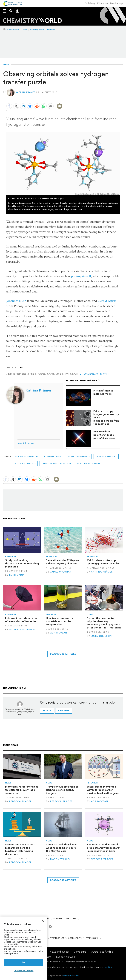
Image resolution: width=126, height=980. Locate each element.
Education (103, 3)
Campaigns (80, 952)
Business (51, 614)
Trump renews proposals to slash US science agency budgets (62, 790)
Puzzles (51, 30)
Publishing (90, 3)
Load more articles (63, 654)
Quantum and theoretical (56, 464)
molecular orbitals (79, 456)
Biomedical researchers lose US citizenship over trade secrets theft (22, 790)
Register (64, 711)
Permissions (92, 938)
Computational (53, 456)
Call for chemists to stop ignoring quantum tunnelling (104, 562)
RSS (74, 918)
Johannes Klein (16, 301)
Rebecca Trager (20, 801)
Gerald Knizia (107, 301)
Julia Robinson (101, 636)
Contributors (61, 918)
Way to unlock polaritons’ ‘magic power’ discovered (104, 435)
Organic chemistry (106, 456)
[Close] (43, 921)
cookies (108, 968)
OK (24, 962)
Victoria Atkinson (22, 630)
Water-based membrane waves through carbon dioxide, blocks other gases (103, 790)
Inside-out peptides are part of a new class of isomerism (22, 620)
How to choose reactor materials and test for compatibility (60, 621)
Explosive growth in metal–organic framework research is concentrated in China (104, 848)
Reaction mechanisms (89, 464)
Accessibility (75, 938)
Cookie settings (24, 971)
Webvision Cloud (71, 975)
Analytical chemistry (26, 456)
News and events (59, 952)
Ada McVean (59, 633)
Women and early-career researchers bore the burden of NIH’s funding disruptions (20, 849)
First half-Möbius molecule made (103, 392)
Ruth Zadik (17, 575)
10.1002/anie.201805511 (94, 374)
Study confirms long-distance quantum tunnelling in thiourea (22, 563)
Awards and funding (102, 952)
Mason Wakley (60, 859)
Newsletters (13, 30)
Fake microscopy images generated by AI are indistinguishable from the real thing (106, 418)
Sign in (47, 711)
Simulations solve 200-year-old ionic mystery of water (62, 562)
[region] (24, 948)
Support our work (66, 957)
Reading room (37, 30)
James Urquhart (62, 572)
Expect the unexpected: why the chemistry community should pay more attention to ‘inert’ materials (104, 623)
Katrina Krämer (26, 92)
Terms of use (57, 938)
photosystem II (81, 276)
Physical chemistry (25, 464)
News (6, 65)
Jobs (25, 30)
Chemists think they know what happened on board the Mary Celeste (61, 848)
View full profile (26, 443)
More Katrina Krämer (82, 380)
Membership (117, 3)
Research (11, 556)
